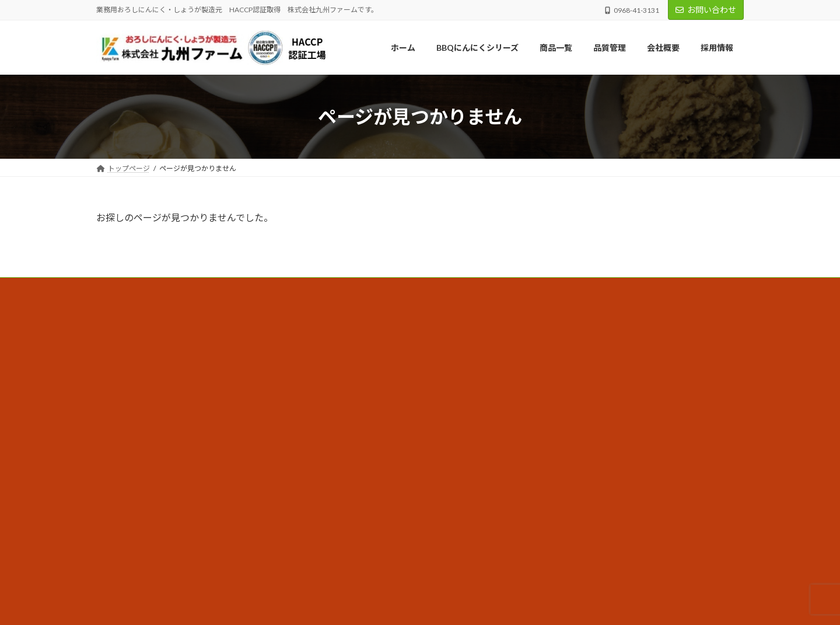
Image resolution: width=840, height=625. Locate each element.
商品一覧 (339, 397)
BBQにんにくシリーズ (360, 336)
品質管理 (339, 377)
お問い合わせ (706, 10)
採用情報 (339, 418)
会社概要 (339, 357)
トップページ (346, 316)
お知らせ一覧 (346, 438)
